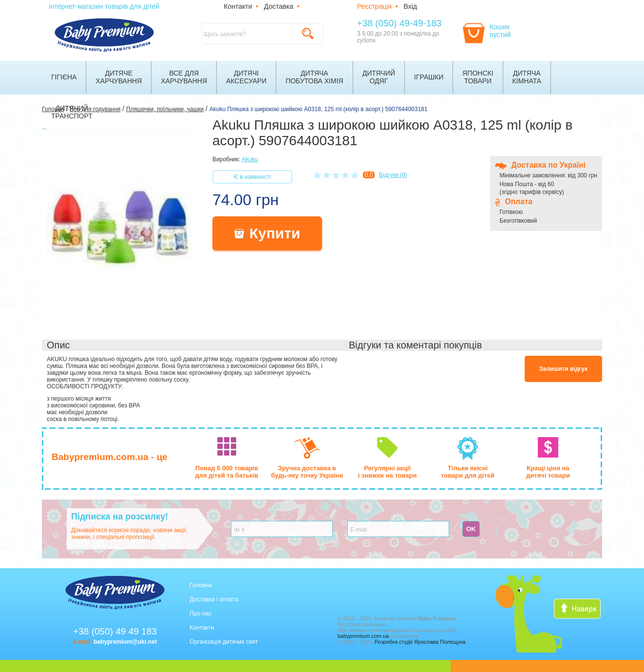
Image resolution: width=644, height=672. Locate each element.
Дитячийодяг (379, 77)
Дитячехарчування (119, 77)
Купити (267, 233)
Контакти (238, 6)
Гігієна (64, 77)
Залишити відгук (563, 369)
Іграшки (429, 77)
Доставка (279, 6)
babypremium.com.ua (363, 636)
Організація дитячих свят (224, 642)
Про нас (200, 614)
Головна (201, 585)
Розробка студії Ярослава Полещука (420, 642)
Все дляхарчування (184, 77)
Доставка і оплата (214, 599)
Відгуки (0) (393, 175)
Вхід (410, 6)
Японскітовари (478, 77)
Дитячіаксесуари (246, 77)
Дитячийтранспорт (72, 112)
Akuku (250, 159)
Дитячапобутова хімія (314, 77)
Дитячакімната (527, 77)
